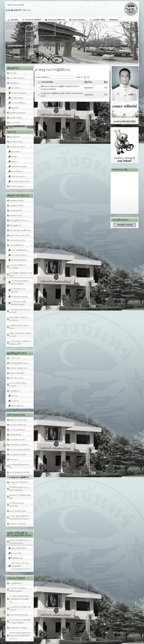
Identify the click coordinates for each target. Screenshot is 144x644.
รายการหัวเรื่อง (47, 82)
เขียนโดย (88, 82)
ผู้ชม (106, 82)
